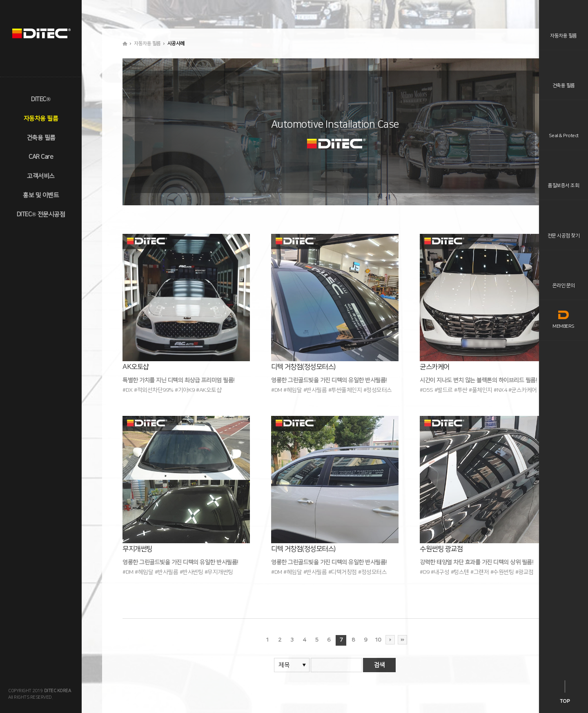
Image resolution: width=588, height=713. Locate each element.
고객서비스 (41, 176)
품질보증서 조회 (563, 185)
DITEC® (41, 99)
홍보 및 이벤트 (41, 195)
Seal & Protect (564, 136)
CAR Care (41, 157)
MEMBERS (563, 319)
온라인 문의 (564, 285)
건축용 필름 (41, 138)
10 (378, 640)
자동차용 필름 (41, 119)
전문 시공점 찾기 (564, 236)
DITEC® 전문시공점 (41, 214)
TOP (565, 701)
